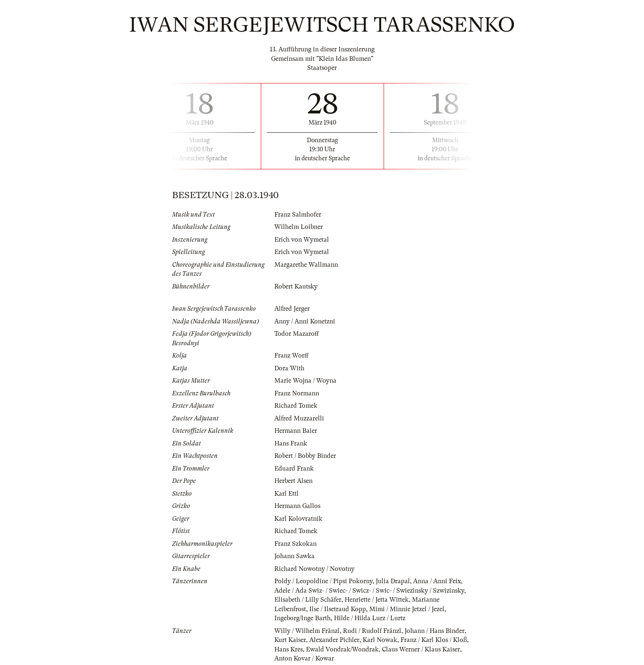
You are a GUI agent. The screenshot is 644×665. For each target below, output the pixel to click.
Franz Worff (291, 356)
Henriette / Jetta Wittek (377, 600)
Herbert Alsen (293, 481)
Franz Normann (297, 393)
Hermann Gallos (297, 506)
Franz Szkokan (296, 544)
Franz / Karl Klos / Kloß (434, 640)
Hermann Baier (296, 431)
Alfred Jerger (292, 309)
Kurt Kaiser (290, 640)
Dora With (289, 368)
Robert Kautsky (296, 286)
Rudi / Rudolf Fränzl (372, 631)
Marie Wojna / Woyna (305, 381)
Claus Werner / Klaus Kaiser (421, 649)
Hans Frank (291, 443)
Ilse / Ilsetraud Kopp (338, 609)
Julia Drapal (393, 581)
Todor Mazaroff (297, 334)
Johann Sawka (294, 556)
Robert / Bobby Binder (305, 456)
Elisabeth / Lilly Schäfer (308, 600)
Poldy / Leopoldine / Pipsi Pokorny (323, 581)
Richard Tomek (296, 406)
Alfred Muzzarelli (299, 418)
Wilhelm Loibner (299, 227)
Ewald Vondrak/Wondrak (342, 649)
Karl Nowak (380, 640)
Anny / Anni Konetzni (305, 321)
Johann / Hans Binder (435, 631)
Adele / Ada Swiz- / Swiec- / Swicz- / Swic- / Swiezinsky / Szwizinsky (369, 591)
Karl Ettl (286, 494)
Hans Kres (289, 649)
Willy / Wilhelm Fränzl (307, 631)
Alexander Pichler (334, 640)
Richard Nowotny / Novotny (314, 569)
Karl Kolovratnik (298, 519)
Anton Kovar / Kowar (304, 658)
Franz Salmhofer (298, 215)
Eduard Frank (294, 469)
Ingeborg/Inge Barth (302, 618)
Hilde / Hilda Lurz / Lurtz (370, 618)
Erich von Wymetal (302, 240)
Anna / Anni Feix (437, 581)
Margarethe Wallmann (306, 265)
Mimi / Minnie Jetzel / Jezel (407, 609)
